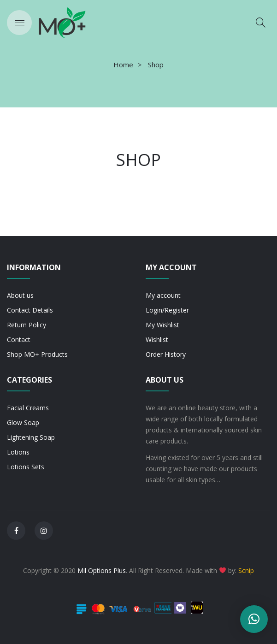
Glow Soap (23, 422)
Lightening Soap (31, 437)
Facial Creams (28, 408)
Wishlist (157, 340)
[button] (254, 619)
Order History (166, 354)
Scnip (246, 570)
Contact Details (30, 310)
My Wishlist (162, 325)
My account (163, 295)
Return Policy (27, 325)
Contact (19, 340)
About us (20, 295)
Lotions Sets (26, 467)
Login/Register (167, 310)
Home (123, 65)
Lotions (18, 452)
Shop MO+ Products (37, 354)
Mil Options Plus (102, 570)
